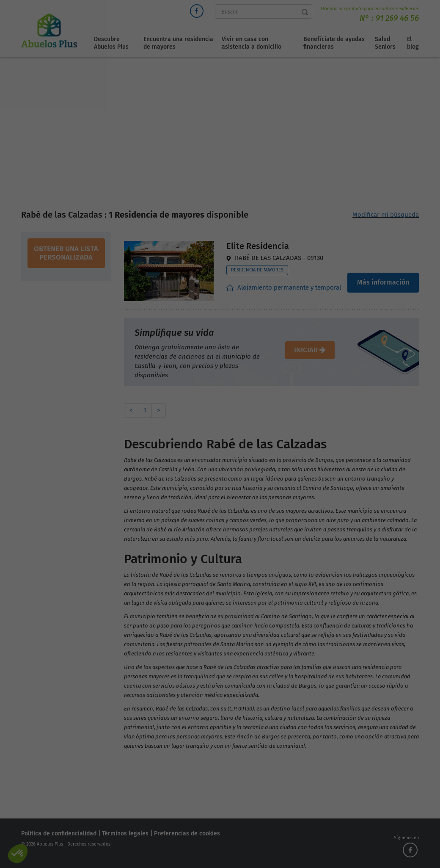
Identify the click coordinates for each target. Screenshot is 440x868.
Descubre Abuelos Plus (111, 43)
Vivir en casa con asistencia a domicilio (252, 43)
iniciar (310, 350)
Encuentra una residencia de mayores (178, 43)
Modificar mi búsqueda (386, 215)
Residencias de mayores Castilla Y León (243, 146)
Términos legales (125, 833)
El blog (413, 43)
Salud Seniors (385, 43)
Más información (383, 282)
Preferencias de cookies (187, 833)
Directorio (169, 146)
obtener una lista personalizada (66, 253)
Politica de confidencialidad (59, 833)
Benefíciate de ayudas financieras (334, 43)
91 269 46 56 (397, 18)
